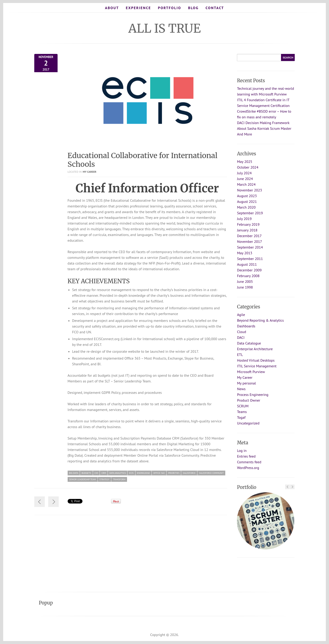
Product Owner (249, 400)
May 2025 (245, 162)
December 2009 (249, 270)
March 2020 (246, 207)
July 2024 (244, 173)
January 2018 (247, 230)
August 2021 (247, 201)
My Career (90, 172)
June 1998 (245, 287)
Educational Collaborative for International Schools (143, 160)
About (112, 8)
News (241, 389)
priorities (174, 473)
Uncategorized (248, 423)
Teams (242, 412)
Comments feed (249, 462)
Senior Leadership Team (83, 479)
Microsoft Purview (251, 372)
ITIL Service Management (257, 366)
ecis (131, 473)
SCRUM (243, 406)
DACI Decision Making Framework (263, 123)
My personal (246, 383)
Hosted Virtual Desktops (256, 360)
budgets (86, 473)
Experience (138, 8)
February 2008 (248, 276)
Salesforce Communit (211, 473)
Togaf (241, 417)
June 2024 (245, 179)
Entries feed (246, 456)
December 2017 (249, 236)
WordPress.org (248, 468)
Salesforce (189, 473)
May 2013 (245, 253)
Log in (242, 451)
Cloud (241, 332)
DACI (241, 337)
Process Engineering (253, 395)
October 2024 (248, 167)
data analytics (118, 473)
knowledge (143, 473)
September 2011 (250, 259)
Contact (215, 8)
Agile (241, 315)
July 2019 (244, 219)
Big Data (74, 473)
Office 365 (159, 473)
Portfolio (170, 8)
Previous (287, 487)
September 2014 (250, 247)
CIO (96, 473)
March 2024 (246, 184)
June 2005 (245, 281)
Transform (119, 479)
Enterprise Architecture (255, 349)
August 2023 (247, 196)
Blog (193, 8)
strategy (104, 479)
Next (292, 487)
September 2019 (250, 213)
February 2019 (248, 224)
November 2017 (249, 241)
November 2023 (249, 190)
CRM (104, 473)
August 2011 (247, 264)
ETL (240, 355)
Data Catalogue (249, 343)
